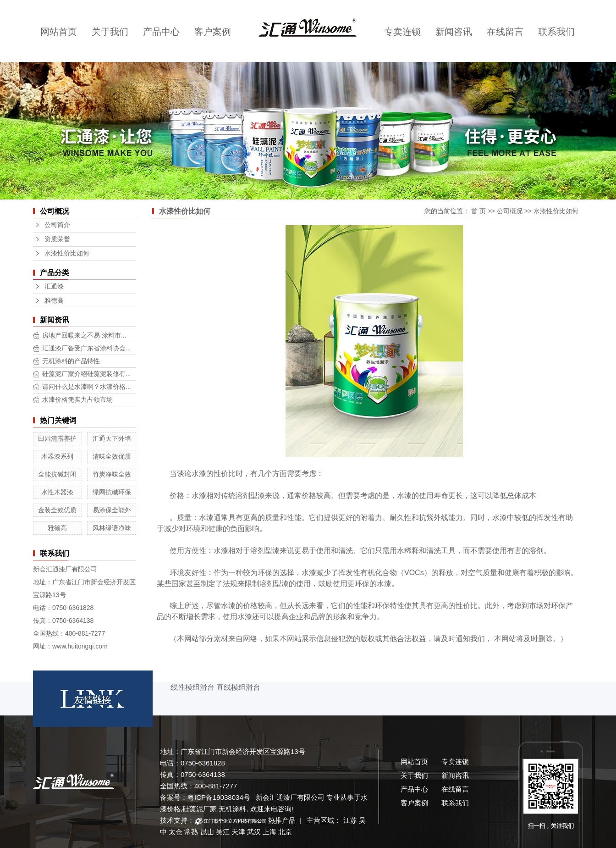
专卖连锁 (402, 32)
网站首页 (59, 32)
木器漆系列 (57, 456)
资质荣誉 (57, 239)
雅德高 (54, 301)
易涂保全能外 (112, 510)
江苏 (350, 820)
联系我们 (556, 32)
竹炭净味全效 (112, 474)
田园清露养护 (57, 438)
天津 (238, 832)
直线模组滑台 (238, 687)
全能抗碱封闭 (57, 474)
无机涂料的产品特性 (71, 361)
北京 (285, 832)
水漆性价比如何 (67, 253)
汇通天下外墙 (112, 438)
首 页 (478, 211)
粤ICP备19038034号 (219, 797)
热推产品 (282, 820)
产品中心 (161, 32)
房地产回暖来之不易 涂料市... (84, 335)
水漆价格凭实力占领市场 (77, 399)
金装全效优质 (57, 510)
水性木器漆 (57, 492)
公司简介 (57, 225)
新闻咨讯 (454, 32)
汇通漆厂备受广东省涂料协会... (87, 348)
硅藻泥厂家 (200, 809)
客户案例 (213, 32)
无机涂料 (232, 809)
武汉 (254, 832)
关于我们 (110, 32)
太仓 (176, 832)
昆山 (207, 832)
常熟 (191, 832)
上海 (269, 832)
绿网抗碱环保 (112, 492)
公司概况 (510, 211)
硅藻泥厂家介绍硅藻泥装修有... (87, 374)
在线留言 (505, 32)
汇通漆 (54, 286)
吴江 (223, 832)
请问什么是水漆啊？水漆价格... (87, 387)
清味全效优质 (112, 456)
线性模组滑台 (192, 687)
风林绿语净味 (112, 528)
